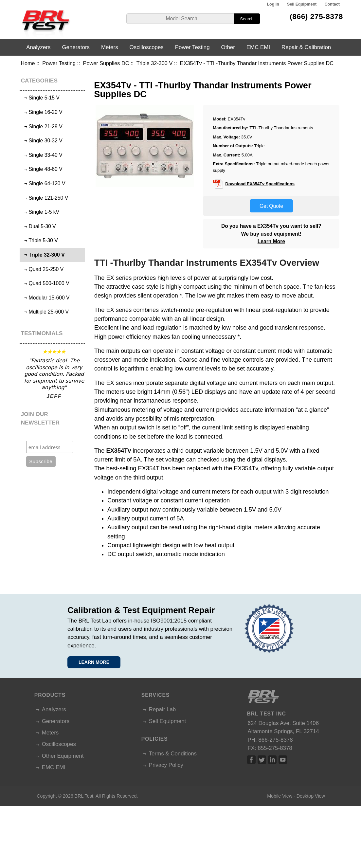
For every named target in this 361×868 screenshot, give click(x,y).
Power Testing (59, 63)
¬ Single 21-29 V (42, 127)
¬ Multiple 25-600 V (45, 312)
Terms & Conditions (173, 754)
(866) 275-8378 (316, 16)
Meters (110, 47)
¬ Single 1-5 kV (40, 212)
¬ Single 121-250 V (45, 198)
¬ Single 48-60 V (42, 169)
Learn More (271, 241)
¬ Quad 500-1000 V (45, 283)
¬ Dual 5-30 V (38, 226)
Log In (273, 4)
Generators (76, 47)
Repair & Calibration (306, 47)
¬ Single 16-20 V (42, 112)
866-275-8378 (275, 740)
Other (228, 47)
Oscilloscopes (147, 47)
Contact (332, 4)
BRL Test (84, 796)
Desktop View (311, 796)
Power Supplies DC (106, 63)
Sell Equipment (302, 4)
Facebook (251, 760)
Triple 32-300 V (155, 63)
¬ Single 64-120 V (43, 183)
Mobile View (280, 796)
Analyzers (38, 47)
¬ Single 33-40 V (42, 155)
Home (28, 63)
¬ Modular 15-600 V (45, 298)
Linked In (272, 760)
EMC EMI (258, 47)
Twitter (262, 760)
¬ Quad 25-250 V (42, 269)
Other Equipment (63, 756)
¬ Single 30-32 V (42, 141)
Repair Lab (162, 709)
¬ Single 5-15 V (40, 98)
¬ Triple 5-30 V (39, 240)
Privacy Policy (166, 765)
